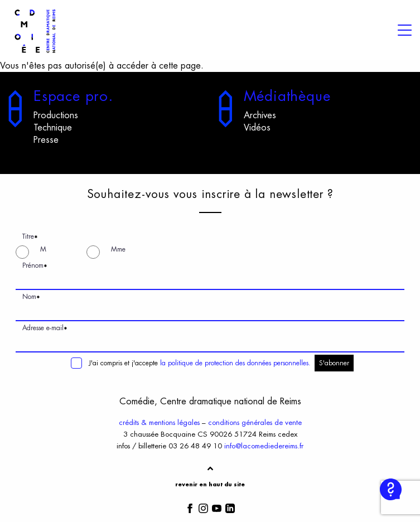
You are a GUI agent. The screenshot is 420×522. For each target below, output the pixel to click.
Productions (56, 115)
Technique (53, 128)
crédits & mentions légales (159, 422)
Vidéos (257, 128)
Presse (46, 140)
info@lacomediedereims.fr (264, 446)
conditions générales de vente (255, 422)
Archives (260, 115)
